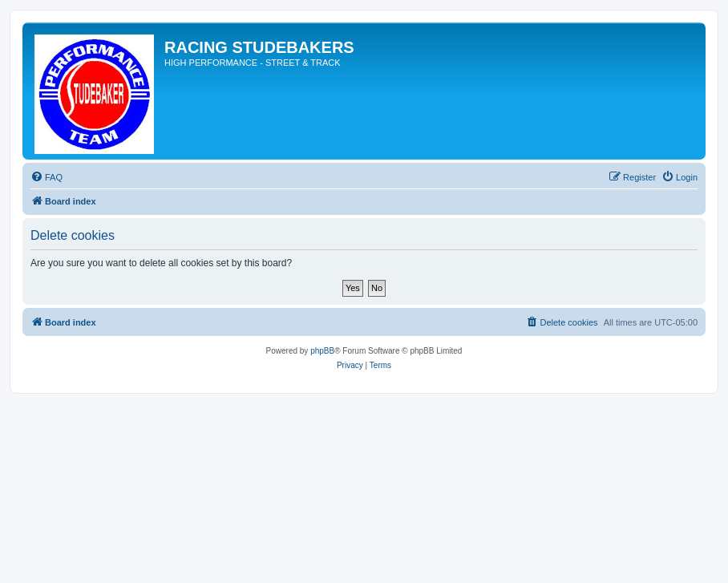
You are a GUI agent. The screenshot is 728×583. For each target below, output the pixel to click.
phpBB (322, 351)
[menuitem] (47, 177)
